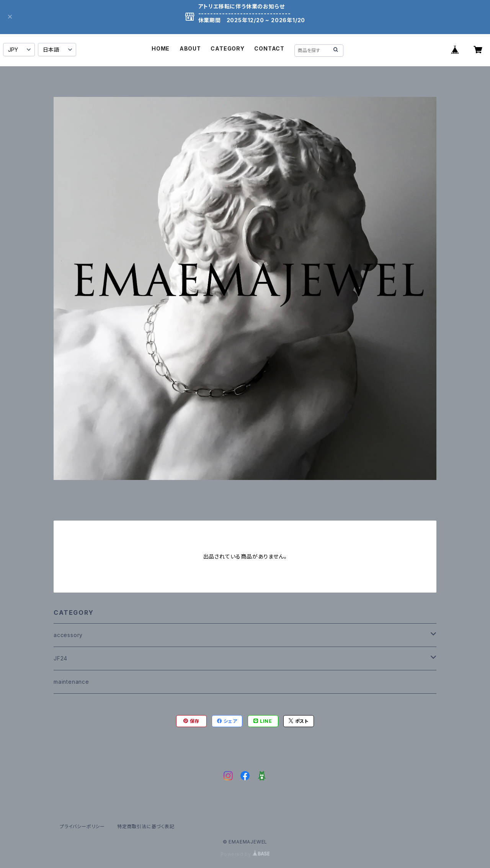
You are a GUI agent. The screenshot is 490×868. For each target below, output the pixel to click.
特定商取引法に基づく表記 (146, 826)
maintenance (71, 682)
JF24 (60, 658)
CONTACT (269, 48)
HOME (161, 48)
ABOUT (190, 48)
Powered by (245, 854)
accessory (68, 635)
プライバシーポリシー (82, 826)
